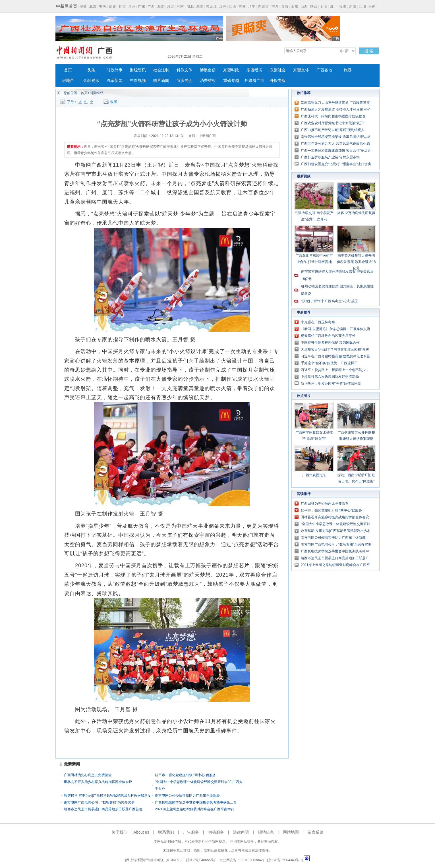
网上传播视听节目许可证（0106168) (154, 860)
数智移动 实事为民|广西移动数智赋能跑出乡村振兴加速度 (107, 796)
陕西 (314, 7)
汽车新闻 (115, 81)
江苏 (223, 7)
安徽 (83, 7)
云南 (372, 7)
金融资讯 (91, 81)
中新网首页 (67, 6)
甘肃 (122, 7)
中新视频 (138, 81)
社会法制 (161, 70)
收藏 (114, 102)
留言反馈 (316, 832)
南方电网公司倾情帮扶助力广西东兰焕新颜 (187, 796)
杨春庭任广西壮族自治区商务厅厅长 (328, 336)
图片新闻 (161, 81)
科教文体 (185, 70)
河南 (180, 7)
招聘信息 (266, 832)
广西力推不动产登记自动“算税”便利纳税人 (333, 130)
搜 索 (369, 51)
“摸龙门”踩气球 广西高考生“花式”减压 (329, 301)
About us (141, 832)
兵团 (362, 7)
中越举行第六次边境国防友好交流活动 (330, 377)
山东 (295, 7)
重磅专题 (231, 81)
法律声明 (241, 832)
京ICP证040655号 (200, 860)
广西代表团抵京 (314, 475)
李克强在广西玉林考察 (318, 322)
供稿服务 (216, 832)
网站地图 (291, 832)
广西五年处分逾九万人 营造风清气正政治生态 (335, 144)
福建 (113, 7)
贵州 (132, 7)
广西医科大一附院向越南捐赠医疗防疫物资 (333, 116)
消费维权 (208, 81)
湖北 (190, 7)
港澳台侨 (208, 70)
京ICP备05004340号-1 (285, 860)
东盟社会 (278, 70)
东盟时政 (231, 70)
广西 (151, 7)
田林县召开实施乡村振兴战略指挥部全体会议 (98, 782)
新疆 (353, 7)
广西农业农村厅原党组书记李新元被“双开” (333, 123)
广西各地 (324, 70)
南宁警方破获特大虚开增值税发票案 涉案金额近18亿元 (356, 262)
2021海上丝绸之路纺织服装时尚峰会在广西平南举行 (195, 809)
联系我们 (166, 832)
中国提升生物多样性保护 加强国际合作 (330, 343)
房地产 (68, 81)
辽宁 (252, 7)
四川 (333, 7)
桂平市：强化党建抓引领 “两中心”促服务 (186, 775)
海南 (161, 7)
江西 (233, 7)
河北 (171, 7)
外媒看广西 (254, 81)
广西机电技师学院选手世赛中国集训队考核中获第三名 (196, 802)
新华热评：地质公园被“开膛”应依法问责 (331, 384)
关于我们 (119, 832)
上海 (324, 7)
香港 (343, 7)
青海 (285, 7)
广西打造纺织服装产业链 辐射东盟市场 (330, 157)
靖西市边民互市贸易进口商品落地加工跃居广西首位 (103, 809)
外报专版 (278, 81)
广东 (142, 7)
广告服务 (191, 832)
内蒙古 (263, 7)
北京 (93, 7)
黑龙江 (211, 7)
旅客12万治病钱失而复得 (356, 213)
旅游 (348, 70)
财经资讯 (138, 70)
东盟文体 (301, 70)
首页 (68, 70)
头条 (91, 70)
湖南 (200, 7)
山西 (304, 7)
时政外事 (115, 70)
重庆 (103, 7)
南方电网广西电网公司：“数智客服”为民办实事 (99, 802)
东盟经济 (254, 70)
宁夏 (275, 7)
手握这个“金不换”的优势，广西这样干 (329, 363)
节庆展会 (185, 81)
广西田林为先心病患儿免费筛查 (88, 775)
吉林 (242, 7)
